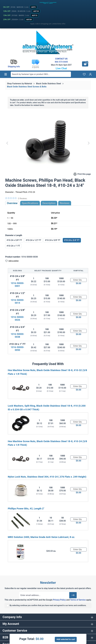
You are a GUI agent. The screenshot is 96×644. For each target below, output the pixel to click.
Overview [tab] (12, 203)
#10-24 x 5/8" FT (53, 240)
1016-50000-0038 (17, 335)
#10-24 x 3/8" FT (14, 240)
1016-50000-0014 (17, 301)
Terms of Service (78, 600)
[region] (48, 143)
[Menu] (6, 74)
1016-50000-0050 (17, 349)
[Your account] (90, 74)
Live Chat (61, 68)
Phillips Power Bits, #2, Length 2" (26, 509)
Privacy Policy (59, 600)
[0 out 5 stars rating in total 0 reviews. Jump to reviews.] (16, 198)
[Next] (89, 143)
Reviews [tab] (65, 203)
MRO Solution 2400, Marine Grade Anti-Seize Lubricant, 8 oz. (41, 537)
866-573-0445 (61, 62)
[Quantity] (78, 280)
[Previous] (7, 143)
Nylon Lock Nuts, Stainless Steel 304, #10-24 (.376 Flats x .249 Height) (47, 477)
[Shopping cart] (85, 64)
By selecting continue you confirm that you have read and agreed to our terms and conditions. (48, 605)
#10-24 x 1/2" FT (34, 240)
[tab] (49, 203)
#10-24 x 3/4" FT (72, 240)
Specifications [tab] (30, 203)
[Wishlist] (84, 74)
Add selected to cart (66, 639)
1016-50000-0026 (17, 318)
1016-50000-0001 (17, 285)
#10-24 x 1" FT (13, 246)
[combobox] (41, 74)
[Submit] (73, 595)
